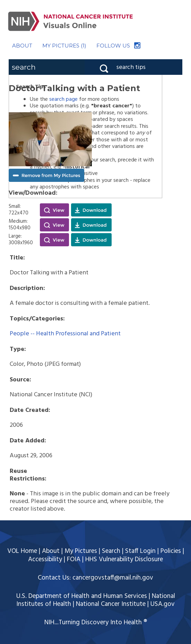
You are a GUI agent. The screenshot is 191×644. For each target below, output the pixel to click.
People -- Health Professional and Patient (65, 334)
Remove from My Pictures (46, 175)
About (51, 551)
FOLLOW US (113, 46)
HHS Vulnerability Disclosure (124, 559)
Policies (171, 551)
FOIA (74, 559)
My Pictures (81, 551)
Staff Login (140, 551)
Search (111, 551)
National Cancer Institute (111, 604)
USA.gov (163, 604)
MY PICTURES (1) (64, 46)
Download (91, 210)
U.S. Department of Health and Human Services (82, 596)
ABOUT (22, 46)
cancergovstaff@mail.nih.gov (113, 578)
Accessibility (45, 559)
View (54, 210)
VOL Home (22, 551)
